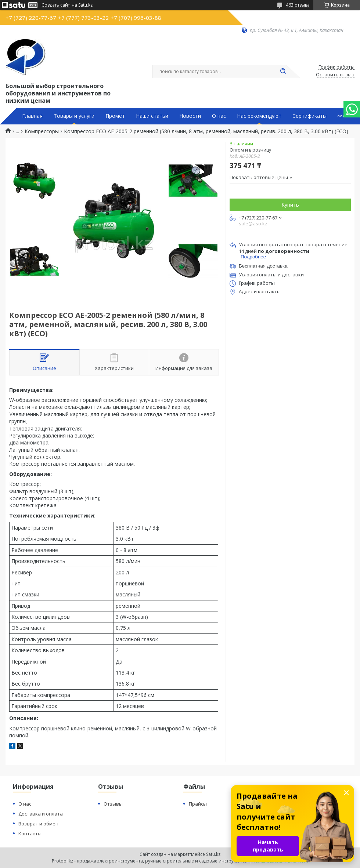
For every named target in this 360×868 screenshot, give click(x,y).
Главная (32, 116)
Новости (190, 116)
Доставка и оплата (41, 814)
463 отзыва (298, 5)
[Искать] (283, 72)
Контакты (30, 834)
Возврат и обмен (38, 824)
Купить (290, 205)
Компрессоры (42, 131)
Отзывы (113, 804)
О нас (219, 116)
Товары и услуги (74, 116)
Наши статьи (152, 116)
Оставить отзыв (335, 75)
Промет (115, 116)
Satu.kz (213, 854)
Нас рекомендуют (259, 116)
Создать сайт (56, 5)
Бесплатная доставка (263, 266)
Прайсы (198, 804)
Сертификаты (309, 116)
